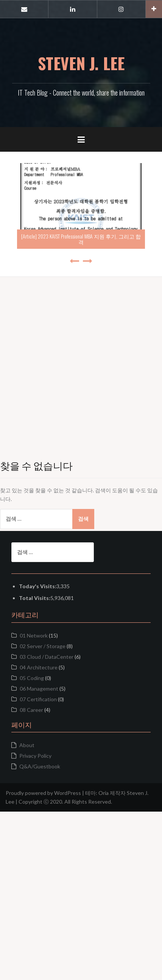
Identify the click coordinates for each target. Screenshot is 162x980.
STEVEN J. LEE (81, 63)
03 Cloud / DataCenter (47, 657)
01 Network (34, 635)
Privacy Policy (35, 756)
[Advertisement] (81, 358)
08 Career (31, 710)
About (27, 745)
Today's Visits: (38, 586)
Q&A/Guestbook (40, 766)
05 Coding (32, 678)
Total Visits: (35, 598)
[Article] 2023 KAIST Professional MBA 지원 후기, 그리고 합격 (81, 239)
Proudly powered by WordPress (43, 793)
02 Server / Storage (43, 646)
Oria (104, 793)
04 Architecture (39, 667)
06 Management (39, 689)
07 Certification (38, 699)
